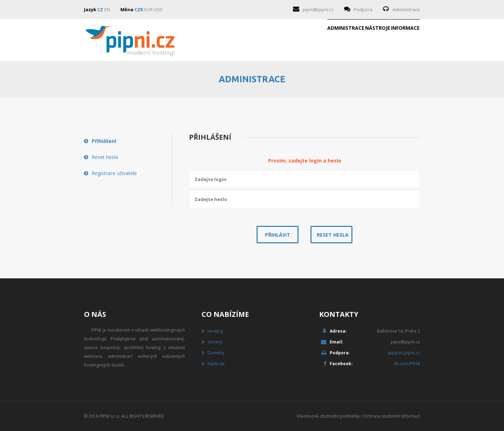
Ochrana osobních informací (392, 416)
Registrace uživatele (114, 173)
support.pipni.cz (404, 353)
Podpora (363, 9)
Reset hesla (105, 157)
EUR (148, 9)
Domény (216, 353)
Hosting (215, 331)
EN (107, 9)
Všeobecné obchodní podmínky (328, 416)
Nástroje (344, 40)
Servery (215, 342)
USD (158, 9)
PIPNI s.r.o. (110, 416)
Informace (394, 40)
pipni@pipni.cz (318, 9)
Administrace (406, 9)
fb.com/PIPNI (407, 364)
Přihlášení (104, 141)
